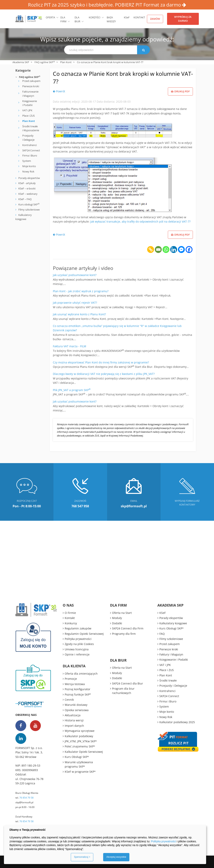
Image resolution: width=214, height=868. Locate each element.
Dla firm (63, 19)
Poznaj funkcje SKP (78, 694)
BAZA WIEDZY (111, 19)
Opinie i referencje (77, 654)
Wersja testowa (75, 684)
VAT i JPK (27, 110)
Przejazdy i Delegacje (28, 138)
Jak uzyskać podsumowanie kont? (75, 275)
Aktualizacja (73, 715)
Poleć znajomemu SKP (80, 746)
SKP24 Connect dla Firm (128, 628)
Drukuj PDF (180, 91)
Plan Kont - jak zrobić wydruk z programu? (81, 291)
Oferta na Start (122, 613)
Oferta (50, 17)
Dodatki (117, 623)
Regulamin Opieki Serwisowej (84, 634)
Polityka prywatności (78, 639)
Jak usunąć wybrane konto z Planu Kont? (79, 314)
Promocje (71, 679)
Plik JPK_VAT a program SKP (72, 390)
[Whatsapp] (166, 250)
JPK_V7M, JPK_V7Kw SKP (81, 741)
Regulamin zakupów (78, 628)
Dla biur (77, 19)
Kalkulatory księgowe (173, 623)
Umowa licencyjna (77, 649)
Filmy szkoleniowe (29, 210)
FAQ (162, 634)
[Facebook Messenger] (181, 250)
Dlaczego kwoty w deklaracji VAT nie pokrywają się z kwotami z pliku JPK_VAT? (104, 374)
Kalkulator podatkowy (79, 736)
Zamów (155, 19)
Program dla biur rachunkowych (123, 691)
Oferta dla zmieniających (81, 674)
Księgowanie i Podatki (30, 103)
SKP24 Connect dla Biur (128, 683)
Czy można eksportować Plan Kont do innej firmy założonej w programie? (101, 362)
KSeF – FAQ (25, 199)
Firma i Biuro (30, 155)
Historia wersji (74, 720)
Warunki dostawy (76, 705)
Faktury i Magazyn (171, 654)
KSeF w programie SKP (80, 772)
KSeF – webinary (28, 194)
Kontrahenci (29, 145)
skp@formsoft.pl (24, 802)
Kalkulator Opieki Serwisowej (84, 752)
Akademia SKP (21, 62)
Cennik (69, 700)
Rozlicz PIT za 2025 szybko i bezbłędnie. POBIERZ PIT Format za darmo (107, 5)
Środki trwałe (168, 680)
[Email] (158, 250)
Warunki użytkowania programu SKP (79, 764)
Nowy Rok (28, 171)
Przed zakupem (31, 81)
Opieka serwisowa (77, 710)
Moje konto (29, 166)
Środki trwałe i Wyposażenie (31, 128)
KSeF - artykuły (27, 183)
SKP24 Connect (31, 150)
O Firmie (70, 613)
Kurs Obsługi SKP (77, 757)
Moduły (117, 618)
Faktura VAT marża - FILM (70, 346)
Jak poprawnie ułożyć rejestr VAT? (75, 303)
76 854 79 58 (26, 798)
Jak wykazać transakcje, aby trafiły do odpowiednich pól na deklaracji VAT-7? (140, 221)
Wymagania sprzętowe (80, 731)
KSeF (127, 17)
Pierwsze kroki (31, 86)
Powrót (59, 91)
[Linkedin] (174, 250)
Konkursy (71, 623)
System (27, 161)
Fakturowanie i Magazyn (30, 94)
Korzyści (95, 17)
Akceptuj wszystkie (116, 857)
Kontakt (139, 17)
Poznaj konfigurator (78, 689)
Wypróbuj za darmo (183, 19)
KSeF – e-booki (27, 188)
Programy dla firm (124, 634)
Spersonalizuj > (82, 857)
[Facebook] (189, 250)
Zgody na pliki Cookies (79, 644)
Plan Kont (66, 62)
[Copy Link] (151, 250)
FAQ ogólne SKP (45, 62)
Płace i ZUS (29, 116)
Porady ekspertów (29, 178)
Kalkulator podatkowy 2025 (177, 722)
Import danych (74, 726)
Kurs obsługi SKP (29, 204)
